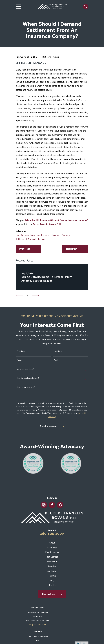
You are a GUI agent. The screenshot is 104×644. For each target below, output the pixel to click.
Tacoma (52, 576)
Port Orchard (52, 557)
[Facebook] (52, 505)
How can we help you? (26, 387)
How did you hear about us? (28, 378)
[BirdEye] (60, 505)
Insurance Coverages (62, 235)
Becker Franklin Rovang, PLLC (47, 224)
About (52, 543)
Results (52, 585)
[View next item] (36, 295)
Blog (52, 580)
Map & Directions (38, 625)
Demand (42, 239)
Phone (19, 360)
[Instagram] (44, 505)
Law (17, 235)
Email (56, 360)
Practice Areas (52, 552)
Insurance (46, 235)
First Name (21, 351)
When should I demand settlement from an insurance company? (57, 220)
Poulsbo (52, 566)
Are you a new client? (25, 369)
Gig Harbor (52, 571)
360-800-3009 (52, 534)
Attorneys (52, 547)
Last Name (58, 351)
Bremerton (52, 562)
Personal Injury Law (30, 235)
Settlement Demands (26, 239)
